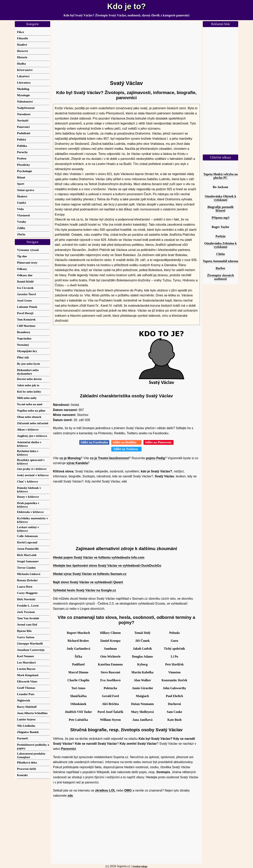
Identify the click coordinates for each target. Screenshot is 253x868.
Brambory (24, 332)
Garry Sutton (26, 637)
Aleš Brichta (110, 704)
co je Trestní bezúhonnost (109, 458)
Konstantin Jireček (175, 680)
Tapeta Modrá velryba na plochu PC (220, 176)
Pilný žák (23, 357)
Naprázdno (24, 338)
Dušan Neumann (142, 704)
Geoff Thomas (26, 688)
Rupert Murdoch (78, 633)
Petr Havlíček (174, 664)
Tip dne (22, 256)
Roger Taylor (221, 227)
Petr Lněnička (78, 720)
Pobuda (174, 633)
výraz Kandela (77, 463)
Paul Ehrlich (174, 696)
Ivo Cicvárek (25, 288)
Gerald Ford (110, 696)
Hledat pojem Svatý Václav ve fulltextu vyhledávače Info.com (99, 557)
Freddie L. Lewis (28, 606)
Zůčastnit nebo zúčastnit (33, 423)
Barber (220, 268)
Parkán (220, 236)
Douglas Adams (142, 656)
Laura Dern (25, 587)
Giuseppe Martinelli (30, 643)
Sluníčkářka (78, 696)
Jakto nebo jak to (28, 385)
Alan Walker (142, 680)
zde (70, 796)
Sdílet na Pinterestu (159, 442)
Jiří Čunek (142, 641)
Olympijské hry (27, 351)
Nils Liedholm (26, 726)
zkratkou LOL (105, 790)
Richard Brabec (78, 641)
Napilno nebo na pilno (31, 410)
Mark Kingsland (28, 675)
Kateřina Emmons (110, 664)
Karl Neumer (25, 656)
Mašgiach (143, 696)
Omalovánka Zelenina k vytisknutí (220, 245)
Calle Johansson (27, 536)
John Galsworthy (175, 688)
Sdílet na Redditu (126, 442)
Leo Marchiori (26, 662)
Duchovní (175, 704)
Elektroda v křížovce (30, 512)
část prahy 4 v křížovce (32, 469)
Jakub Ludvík (142, 649)
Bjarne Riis (24, 631)
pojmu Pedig (155, 458)
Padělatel (78, 664)
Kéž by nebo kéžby (29, 392)
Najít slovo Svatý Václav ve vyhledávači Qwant (88, 582)
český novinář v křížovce (33, 475)
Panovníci (69, 749)
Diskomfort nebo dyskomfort (28, 372)
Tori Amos (78, 688)
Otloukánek (78, 704)
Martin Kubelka (143, 672)
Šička (78, 656)
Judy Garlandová (78, 649)
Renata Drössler (27, 580)
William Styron (110, 720)
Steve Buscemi (110, 672)
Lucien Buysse (26, 669)
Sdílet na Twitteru (126, 449)
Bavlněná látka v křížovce (28, 453)
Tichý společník (174, 649)
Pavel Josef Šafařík (110, 712)
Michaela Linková (29, 574)
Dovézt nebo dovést (29, 379)
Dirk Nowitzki (26, 599)
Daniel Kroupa (110, 641)
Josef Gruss (25, 300)
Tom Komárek (26, 319)
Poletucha (110, 688)
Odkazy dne (25, 275)
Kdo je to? (126, 6)
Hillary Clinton (110, 633)
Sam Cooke (175, 712)
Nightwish (24, 700)
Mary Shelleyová (142, 712)
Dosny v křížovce (28, 497)
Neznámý (23, 345)
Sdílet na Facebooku (94, 442)
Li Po (174, 656)
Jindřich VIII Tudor (78, 712)
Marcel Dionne (78, 672)
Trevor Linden (26, 568)
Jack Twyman (26, 612)
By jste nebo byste (29, 364)
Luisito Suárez (26, 719)
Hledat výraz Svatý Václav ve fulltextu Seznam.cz (90, 574)
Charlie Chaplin (78, 680)
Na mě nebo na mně (30, 404)
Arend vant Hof (27, 624)
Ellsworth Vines (27, 681)
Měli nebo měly (27, 398)
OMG (128, 790)
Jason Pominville (28, 549)
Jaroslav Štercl (26, 294)
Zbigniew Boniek (28, 732)
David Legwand (27, 542)
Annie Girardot (142, 688)
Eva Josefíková (110, 680)
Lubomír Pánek (27, 307)
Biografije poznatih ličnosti (221, 209)
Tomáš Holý (143, 633)
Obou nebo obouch (29, 417)
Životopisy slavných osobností (221, 277)
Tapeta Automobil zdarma (220, 261)
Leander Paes (26, 694)
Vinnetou (174, 672)
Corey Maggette (27, 593)
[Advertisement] (126, 49)
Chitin (221, 254)
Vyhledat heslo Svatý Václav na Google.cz (84, 590)
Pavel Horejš (25, 313)
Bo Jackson (221, 187)
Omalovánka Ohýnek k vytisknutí (220, 198)
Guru (174, 641)
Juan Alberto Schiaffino (32, 713)
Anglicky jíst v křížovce (32, 436)
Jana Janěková (143, 720)
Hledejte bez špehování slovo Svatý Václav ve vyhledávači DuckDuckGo (107, 566)
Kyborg (142, 664)
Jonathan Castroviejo (31, 650)
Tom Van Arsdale (28, 618)
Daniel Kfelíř (25, 281)
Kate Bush (175, 720)
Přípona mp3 (220, 218)
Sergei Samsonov (28, 561)
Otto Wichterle (110, 656)
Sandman (110, 649)
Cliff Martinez (26, 326)
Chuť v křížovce (27, 481)
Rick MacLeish (27, 555)
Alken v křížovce (28, 429)
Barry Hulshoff (27, 707)
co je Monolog (70, 458)
